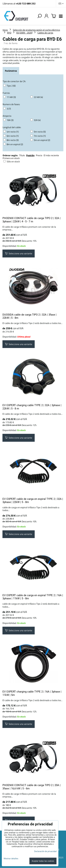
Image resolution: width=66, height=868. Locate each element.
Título (22, 155)
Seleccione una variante (19, 253)
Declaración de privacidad (45, 851)
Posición (30, 155)
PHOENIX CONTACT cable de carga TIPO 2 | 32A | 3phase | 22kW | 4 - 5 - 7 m (32, 220)
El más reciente (51, 155)
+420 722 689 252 (26, 3)
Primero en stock (11, 158)
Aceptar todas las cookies (43, 861)
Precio (39, 155)
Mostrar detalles (11, 858)
